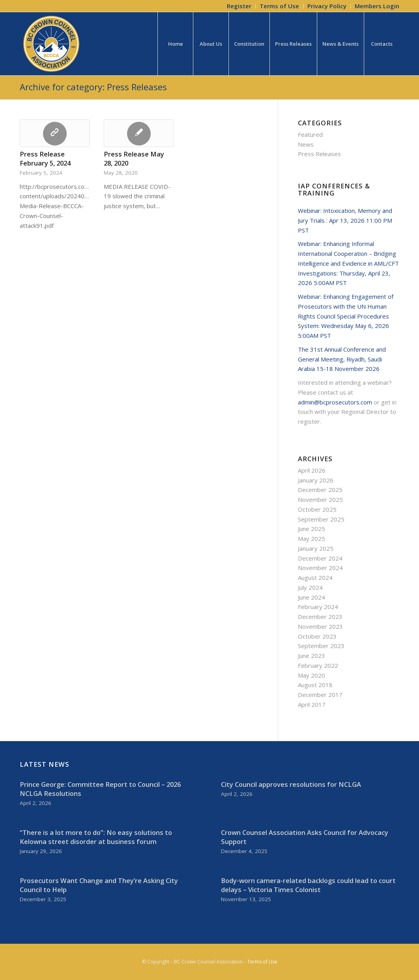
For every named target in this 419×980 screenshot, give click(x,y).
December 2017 (320, 695)
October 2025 (317, 509)
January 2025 (316, 548)
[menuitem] (239, 6)
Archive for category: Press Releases (93, 87)
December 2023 (320, 617)
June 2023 (311, 656)
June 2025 (311, 529)
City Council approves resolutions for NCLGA (291, 784)
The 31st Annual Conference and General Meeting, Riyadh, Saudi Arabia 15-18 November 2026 (342, 359)
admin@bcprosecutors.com (335, 402)
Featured (310, 134)
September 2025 (321, 519)
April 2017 (312, 704)
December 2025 (320, 490)
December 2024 (320, 558)
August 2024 (315, 578)
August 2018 (315, 685)
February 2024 (318, 607)
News (306, 144)
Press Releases (319, 154)
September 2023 (321, 646)
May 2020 (311, 675)
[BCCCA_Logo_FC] (51, 44)
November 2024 (320, 568)
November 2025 (320, 499)
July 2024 (310, 587)
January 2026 (316, 480)
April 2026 (312, 470)
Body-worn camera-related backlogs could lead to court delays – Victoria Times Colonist (308, 885)
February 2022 (318, 665)
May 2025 (311, 538)
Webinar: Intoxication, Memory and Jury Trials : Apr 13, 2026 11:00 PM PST (345, 220)
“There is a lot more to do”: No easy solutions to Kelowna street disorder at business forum (96, 837)
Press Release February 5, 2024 (45, 158)
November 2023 (320, 626)
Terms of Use (262, 962)
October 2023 (317, 636)
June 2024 (311, 597)
